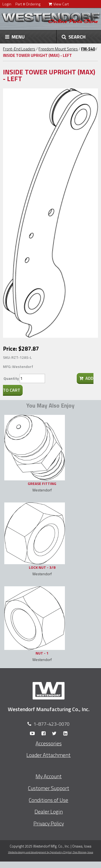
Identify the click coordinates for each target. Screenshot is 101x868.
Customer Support (49, 788)
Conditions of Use (48, 800)
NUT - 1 (42, 653)
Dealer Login (49, 812)
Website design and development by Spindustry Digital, (51, 852)
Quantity (11, 378)
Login (7, 4)
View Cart (59, 4)
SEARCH (74, 37)
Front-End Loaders (19, 49)
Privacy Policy (49, 824)
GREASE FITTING (42, 483)
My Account (49, 776)
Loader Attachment (48, 755)
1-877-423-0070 (51, 724)
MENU (15, 37)
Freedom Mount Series (58, 49)
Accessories (49, 743)
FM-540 (88, 49)
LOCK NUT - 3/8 (42, 567)
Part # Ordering (28, 4)
